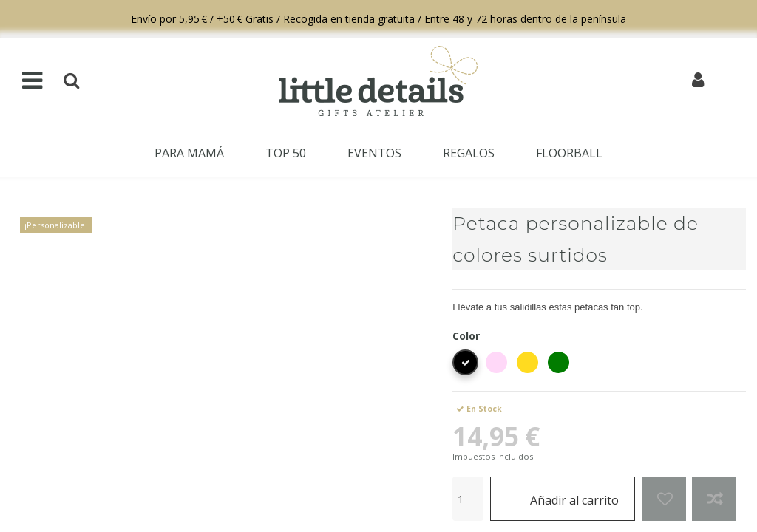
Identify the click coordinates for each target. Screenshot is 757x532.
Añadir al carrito (563, 498)
